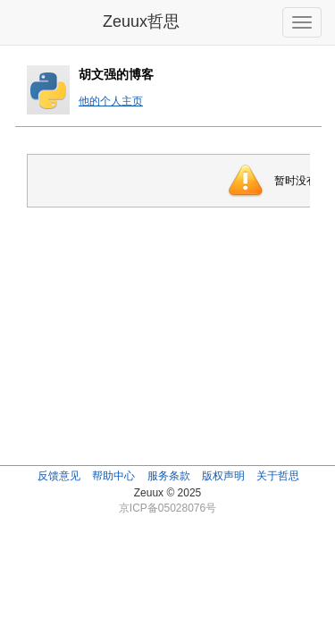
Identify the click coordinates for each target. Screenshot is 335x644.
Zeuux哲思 (141, 21)
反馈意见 (59, 476)
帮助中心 (113, 476)
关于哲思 (278, 476)
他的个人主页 (111, 101)
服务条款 (169, 476)
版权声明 (223, 476)
